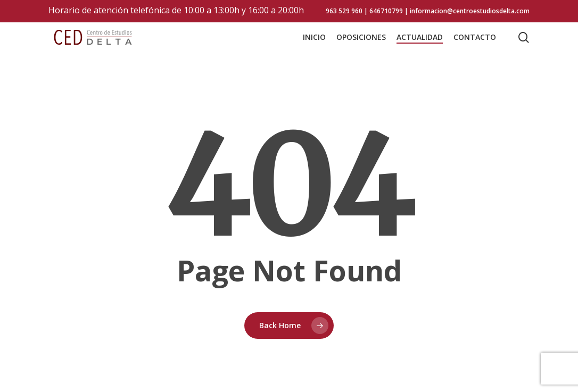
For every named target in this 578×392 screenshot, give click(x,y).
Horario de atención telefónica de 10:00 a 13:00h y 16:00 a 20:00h (176, 10)
